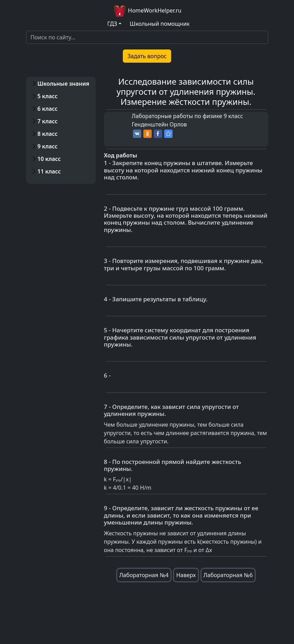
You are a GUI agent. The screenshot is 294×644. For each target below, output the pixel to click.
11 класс (49, 171)
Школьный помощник (160, 24)
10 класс (49, 159)
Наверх (186, 575)
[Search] (147, 37)
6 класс (48, 109)
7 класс (48, 121)
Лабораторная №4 (144, 575)
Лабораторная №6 (228, 575)
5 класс (48, 96)
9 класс (48, 146)
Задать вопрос (147, 56)
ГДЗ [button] (112, 24)
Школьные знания (63, 84)
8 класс (48, 134)
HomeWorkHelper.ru (147, 11)
